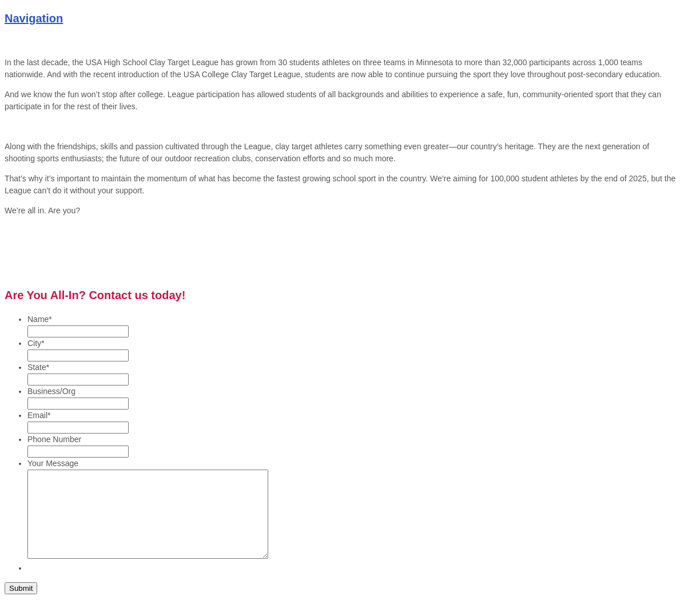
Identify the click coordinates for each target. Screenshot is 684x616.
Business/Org (51, 391)
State (38, 367)
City (36, 343)
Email (39, 415)
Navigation (34, 18)
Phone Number (54, 439)
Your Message (53, 463)
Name (40, 319)
